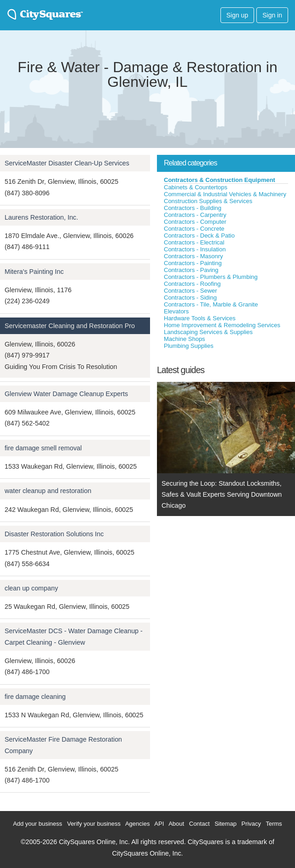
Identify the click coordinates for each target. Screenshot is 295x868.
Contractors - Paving (191, 270)
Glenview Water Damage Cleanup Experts (66, 394)
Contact (200, 824)
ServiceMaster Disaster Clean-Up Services (67, 163)
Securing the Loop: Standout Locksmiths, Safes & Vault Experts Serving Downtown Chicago (222, 495)
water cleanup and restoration (48, 491)
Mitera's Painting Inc (34, 272)
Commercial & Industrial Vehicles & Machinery (225, 194)
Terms (274, 824)
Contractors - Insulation (195, 249)
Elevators (176, 311)
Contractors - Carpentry (195, 215)
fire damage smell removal (43, 448)
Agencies (137, 824)
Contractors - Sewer (191, 291)
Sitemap (226, 824)
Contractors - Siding (190, 298)
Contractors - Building (193, 208)
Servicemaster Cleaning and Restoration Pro (70, 326)
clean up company (31, 588)
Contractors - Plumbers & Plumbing (211, 277)
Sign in (272, 15)
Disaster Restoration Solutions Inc (54, 534)
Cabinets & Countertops (196, 187)
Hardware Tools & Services (200, 318)
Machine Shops (185, 339)
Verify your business (94, 824)
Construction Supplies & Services (208, 201)
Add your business (38, 824)
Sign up (237, 15)
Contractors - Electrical (194, 242)
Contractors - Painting (193, 263)
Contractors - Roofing (192, 284)
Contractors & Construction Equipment (220, 180)
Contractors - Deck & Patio (199, 235)
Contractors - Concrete (194, 229)
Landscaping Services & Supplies (208, 332)
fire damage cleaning (35, 697)
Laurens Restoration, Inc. (41, 217)
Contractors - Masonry (194, 256)
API (159, 824)
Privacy (251, 824)
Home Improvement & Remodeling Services (222, 325)
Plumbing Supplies (189, 346)
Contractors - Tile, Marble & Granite (211, 304)
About (176, 824)
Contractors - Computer (195, 222)
